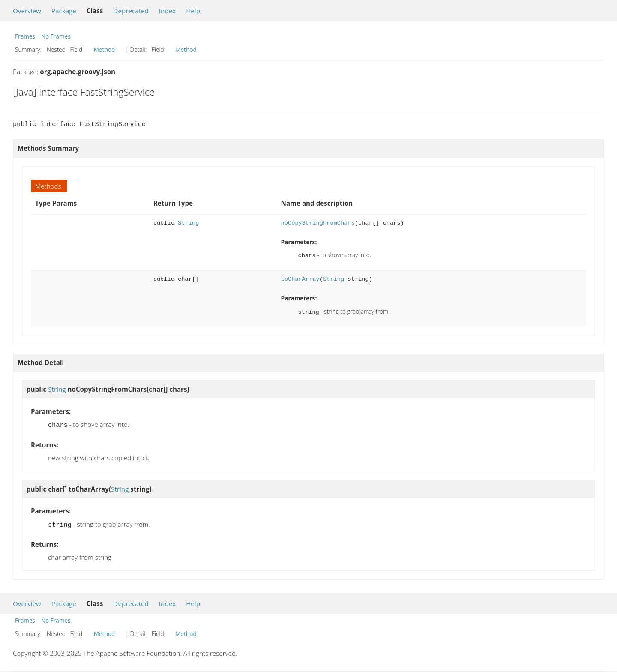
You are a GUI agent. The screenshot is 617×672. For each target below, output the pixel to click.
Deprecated (131, 11)
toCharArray (300, 278)
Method (105, 49)
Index (167, 11)
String (188, 223)
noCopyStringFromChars (318, 223)
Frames (25, 36)
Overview (27, 11)
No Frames (56, 36)
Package (64, 11)
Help (193, 11)
